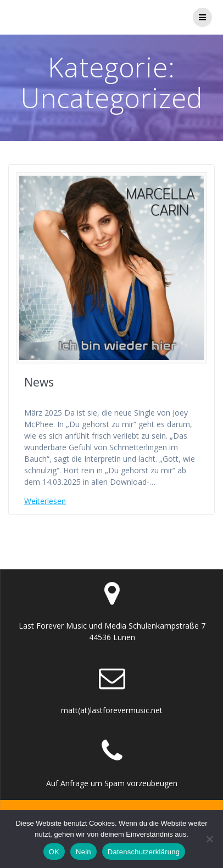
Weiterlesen (45, 501)
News (39, 382)
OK (54, 852)
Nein (83, 852)
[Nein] (209, 839)
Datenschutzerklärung (144, 852)
